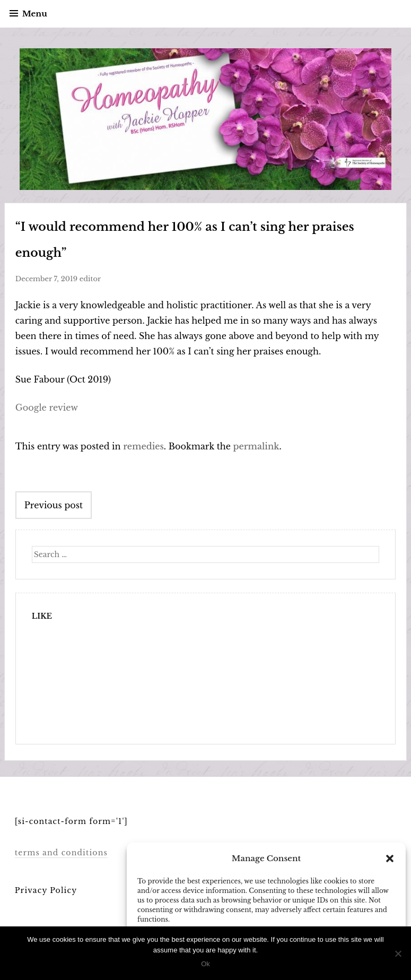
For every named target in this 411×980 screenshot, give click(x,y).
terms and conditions (61, 853)
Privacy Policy (46, 890)
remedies (143, 446)
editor (90, 279)
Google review (47, 407)
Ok (205, 964)
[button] (390, 858)
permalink (256, 446)
